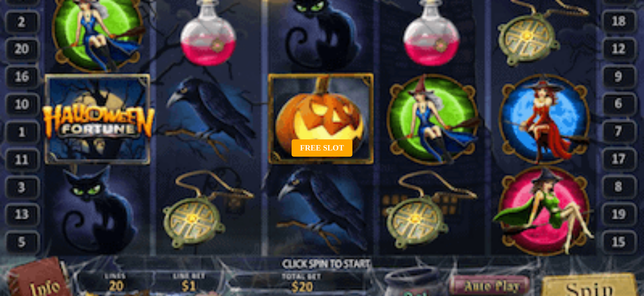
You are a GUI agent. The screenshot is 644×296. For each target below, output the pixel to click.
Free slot (322, 148)
